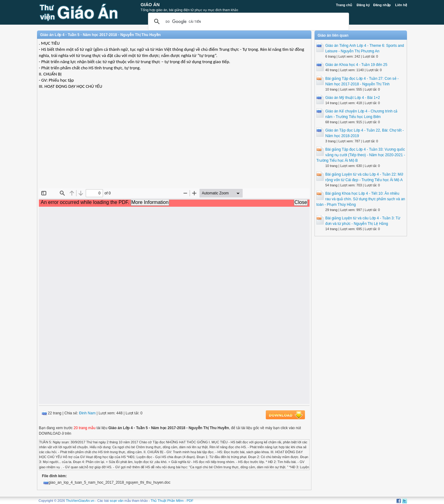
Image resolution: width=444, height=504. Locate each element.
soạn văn (117, 501)
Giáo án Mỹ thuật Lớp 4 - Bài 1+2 (353, 98)
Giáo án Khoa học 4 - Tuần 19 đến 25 (356, 65)
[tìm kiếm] (248, 22)
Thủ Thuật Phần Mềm (167, 501)
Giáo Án (150, 5)
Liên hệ (401, 5)
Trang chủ (344, 5)
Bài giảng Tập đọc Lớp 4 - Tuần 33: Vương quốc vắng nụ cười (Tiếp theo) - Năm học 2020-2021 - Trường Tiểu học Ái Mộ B (361, 155)
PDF (190, 501)
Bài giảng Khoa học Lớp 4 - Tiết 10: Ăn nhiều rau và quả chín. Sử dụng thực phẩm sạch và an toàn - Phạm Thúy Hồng (361, 199)
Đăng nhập (382, 5)
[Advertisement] (174, 144)
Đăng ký (363, 5)
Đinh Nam (87, 413)
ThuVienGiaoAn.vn (80, 501)
